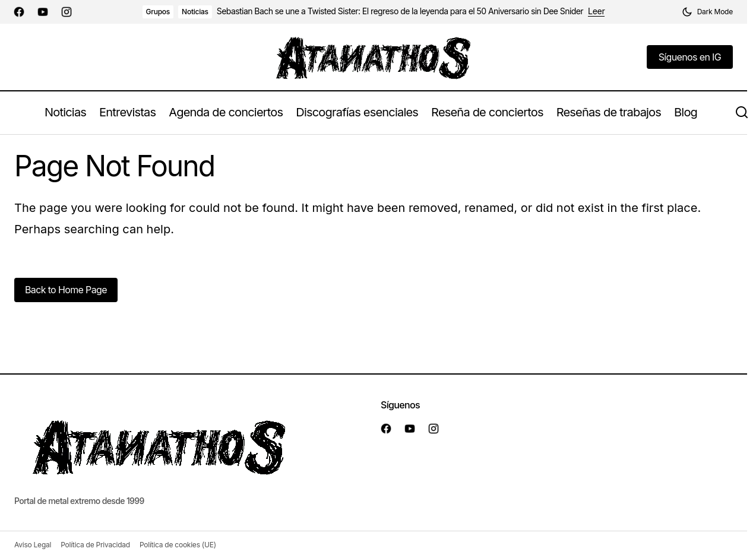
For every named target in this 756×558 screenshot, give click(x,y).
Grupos (158, 12)
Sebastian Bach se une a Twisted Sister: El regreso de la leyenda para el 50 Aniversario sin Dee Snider (400, 11)
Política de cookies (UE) (178, 545)
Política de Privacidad (95, 545)
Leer (596, 11)
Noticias (195, 12)
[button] (707, 12)
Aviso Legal (33, 545)
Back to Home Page (66, 290)
